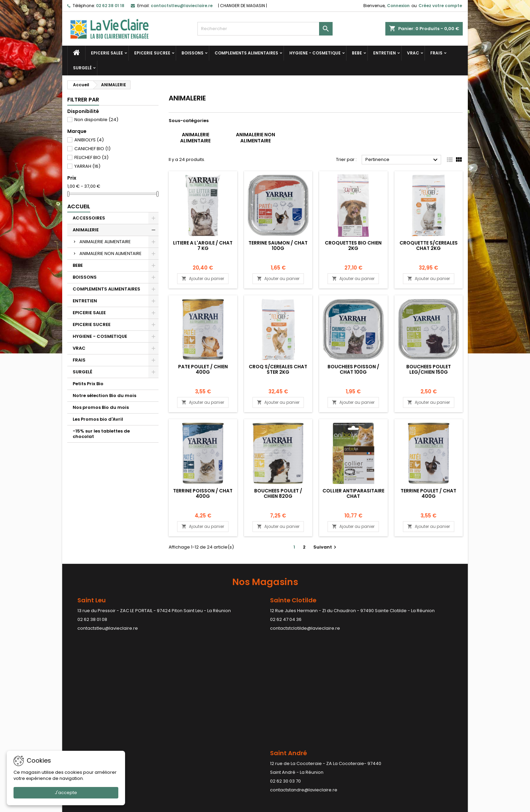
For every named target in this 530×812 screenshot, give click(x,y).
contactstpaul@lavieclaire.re (238, 680)
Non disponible (96, 120)
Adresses (281, 745)
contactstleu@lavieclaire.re (108, 628)
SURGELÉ (82, 68)
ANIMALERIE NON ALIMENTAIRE (111, 253)
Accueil (79, 206)
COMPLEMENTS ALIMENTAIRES (246, 53)
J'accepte (66, 793)
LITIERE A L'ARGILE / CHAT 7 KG (203, 246)
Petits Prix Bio (88, 384)
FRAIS (436, 53)
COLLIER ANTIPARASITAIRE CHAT (353, 493)
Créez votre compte (440, 6)
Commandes (285, 727)
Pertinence (402, 160)
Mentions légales (187, 718)
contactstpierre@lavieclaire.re (368, 689)
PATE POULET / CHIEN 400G (203, 369)
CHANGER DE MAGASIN (243, 6)
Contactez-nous (187, 745)
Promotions (80, 718)
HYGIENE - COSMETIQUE (315, 53)
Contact (385, 702)
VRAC (413, 53)
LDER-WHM (291, 805)
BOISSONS (192, 53)
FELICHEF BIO (91, 157)
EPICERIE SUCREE (152, 53)
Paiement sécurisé (189, 736)
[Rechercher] (265, 29)
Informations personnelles (299, 718)
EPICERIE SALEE (107, 53)
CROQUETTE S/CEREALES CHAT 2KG (429, 246)
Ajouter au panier (203, 279)
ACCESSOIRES (89, 218)
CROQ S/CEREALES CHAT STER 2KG (278, 369)
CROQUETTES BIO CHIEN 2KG (353, 246)
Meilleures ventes (87, 736)
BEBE (357, 53)
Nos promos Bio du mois (101, 407)
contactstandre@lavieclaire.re (111, 680)
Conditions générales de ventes (204, 727)
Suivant (326, 547)
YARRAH (87, 166)
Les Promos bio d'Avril (98, 419)
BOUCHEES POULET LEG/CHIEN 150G (429, 369)
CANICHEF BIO (92, 149)
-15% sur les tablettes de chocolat (101, 434)
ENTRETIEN (384, 53)
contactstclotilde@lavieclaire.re (305, 628)
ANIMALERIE (86, 230)
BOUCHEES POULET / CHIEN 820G (278, 493)
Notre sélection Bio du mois (104, 396)
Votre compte (291, 702)
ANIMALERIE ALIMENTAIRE (105, 242)
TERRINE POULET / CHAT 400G (428, 493)
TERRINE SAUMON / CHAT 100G (278, 246)
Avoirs (277, 736)
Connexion (398, 6)
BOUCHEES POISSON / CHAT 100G (353, 369)
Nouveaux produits (88, 727)
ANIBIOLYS (89, 140)
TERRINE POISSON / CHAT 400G (203, 493)
